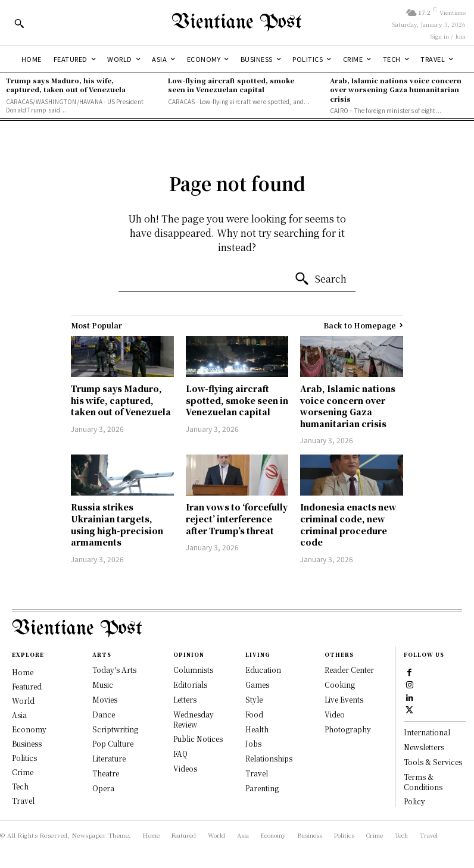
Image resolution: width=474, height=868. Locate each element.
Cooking (340, 684)
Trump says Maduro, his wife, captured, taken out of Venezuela (66, 85)
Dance (104, 714)
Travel (257, 773)
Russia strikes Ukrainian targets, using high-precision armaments (117, 524)
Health (257, 729)
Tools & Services (433, 762)
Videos (185, 768)
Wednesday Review (194, 719)
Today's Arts (114, 670)
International (427, 733)
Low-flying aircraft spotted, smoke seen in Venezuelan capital (231, 85)
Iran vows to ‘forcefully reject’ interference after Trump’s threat (237, 518)
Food (254, 714)
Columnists (193, 670)
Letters (185, 699)
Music (103, 684)
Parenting (262, 788)
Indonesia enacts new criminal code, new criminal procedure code (348, 524)
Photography (348, 729)
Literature (109, 758)
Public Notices (198, 739)
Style (254, 699)
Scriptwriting (115, 729)
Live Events (344, 699)
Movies (105, 699)
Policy (414, 802)
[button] (19, 23)
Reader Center (349, 670)
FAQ (180, 753)
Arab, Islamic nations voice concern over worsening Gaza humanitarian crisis (396, 90)
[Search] (320, 279)
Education (263, 670)
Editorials (190, 684)
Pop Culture (113, 743)
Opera (103, 788)
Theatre (106, 773)
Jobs (253, 743)
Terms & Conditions (423, 782)
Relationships (269, 758)
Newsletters (424, 747)
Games (257, 684)
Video (335, 714)
